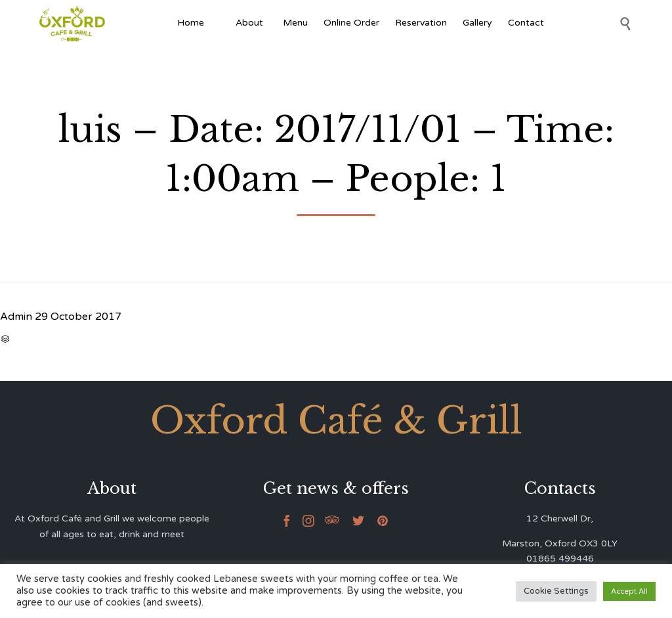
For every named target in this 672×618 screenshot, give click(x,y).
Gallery (477, 23)
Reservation (421, 23)
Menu (295, 23)
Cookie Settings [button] (556, 591)
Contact (526, 23)
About (251, 23)
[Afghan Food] (220, 23)
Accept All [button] (629, 591)
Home (191, 23)
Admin (16, 317)
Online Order (351, 23)
